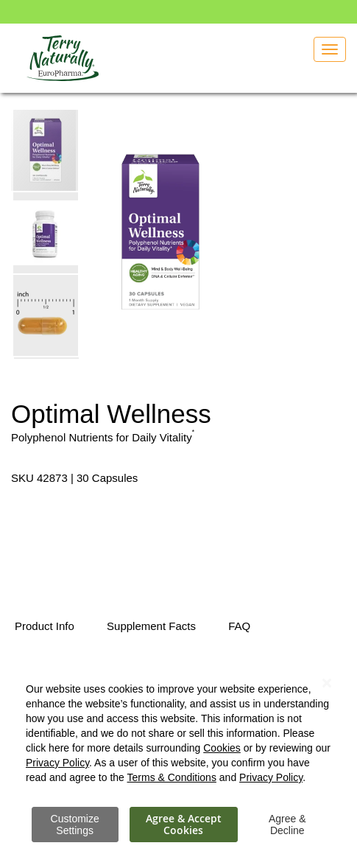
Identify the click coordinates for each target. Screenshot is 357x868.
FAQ (239, 626)
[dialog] (178, 755)
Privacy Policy (57, 763)
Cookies (222, 748)
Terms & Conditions (172, 777)
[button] (46, 232)
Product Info (45, 626)
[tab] (45, 627)
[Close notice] (327, 683)
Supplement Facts (151, 626)
